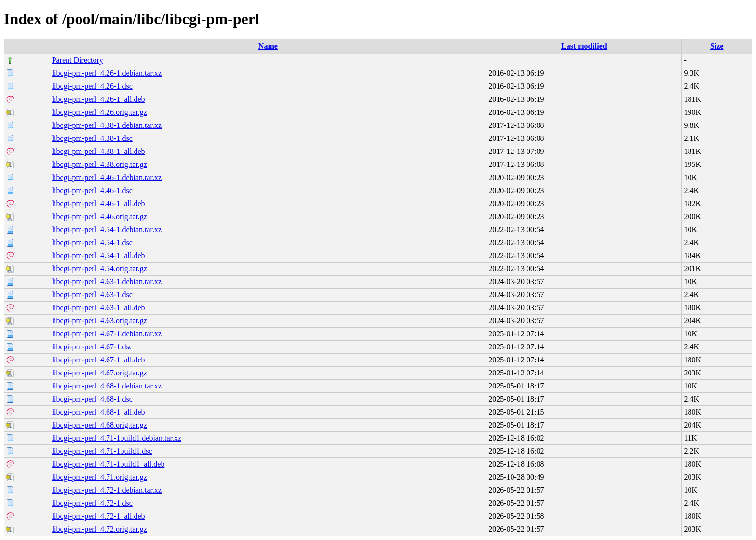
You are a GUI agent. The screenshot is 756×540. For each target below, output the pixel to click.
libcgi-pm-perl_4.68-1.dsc (92, 399)
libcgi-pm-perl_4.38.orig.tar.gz (100, 164)
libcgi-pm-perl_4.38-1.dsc (92, 138)
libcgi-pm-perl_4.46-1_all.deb (99, 203)
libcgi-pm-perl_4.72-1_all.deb (99, 516)
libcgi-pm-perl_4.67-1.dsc (92, 347)
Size (717, 46)
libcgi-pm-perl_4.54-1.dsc (92, 242)
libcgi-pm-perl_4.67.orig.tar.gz (100, 373)
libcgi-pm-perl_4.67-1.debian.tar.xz (107, 334)
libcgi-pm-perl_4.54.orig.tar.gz (100, 269)
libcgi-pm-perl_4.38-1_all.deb (99, 151)
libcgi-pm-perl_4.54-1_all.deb (99, 256)
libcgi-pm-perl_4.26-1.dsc (92, 86)
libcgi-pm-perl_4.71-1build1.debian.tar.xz (117, 438)
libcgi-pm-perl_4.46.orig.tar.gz (100, 216)
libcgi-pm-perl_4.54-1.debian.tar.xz (107, 229)
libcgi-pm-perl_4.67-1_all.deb (99, 360)
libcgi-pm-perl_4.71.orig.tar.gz (100, 477)
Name (268, 46)
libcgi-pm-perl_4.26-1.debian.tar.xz (107, 73)
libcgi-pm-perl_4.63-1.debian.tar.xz (107, 282)
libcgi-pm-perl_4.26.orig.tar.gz (100, 112)
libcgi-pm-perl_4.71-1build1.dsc (102, 451)
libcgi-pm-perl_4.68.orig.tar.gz (100, 425)
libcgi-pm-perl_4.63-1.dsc (92, 295)
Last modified (584, 46)
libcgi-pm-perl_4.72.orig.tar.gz (100, 529)
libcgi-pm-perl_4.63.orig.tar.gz (100, 321)
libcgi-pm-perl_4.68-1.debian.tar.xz (107, 386)
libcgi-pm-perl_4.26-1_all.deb (99, 99)
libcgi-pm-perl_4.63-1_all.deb (99, 308)
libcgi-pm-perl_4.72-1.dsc (92, 503)
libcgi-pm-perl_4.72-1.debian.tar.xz (107, 490)
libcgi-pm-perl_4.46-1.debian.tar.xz (107, 177)
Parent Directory (78, 60)
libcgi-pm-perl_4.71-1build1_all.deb (108, 464)
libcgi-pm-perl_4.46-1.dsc (92, 190)
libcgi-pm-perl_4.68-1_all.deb (99, 412)
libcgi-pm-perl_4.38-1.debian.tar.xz (107, 125)
